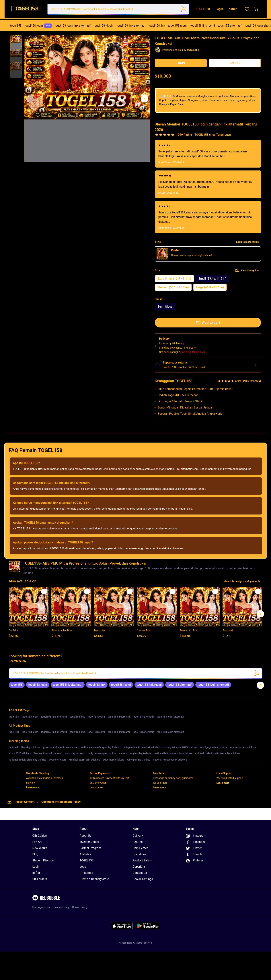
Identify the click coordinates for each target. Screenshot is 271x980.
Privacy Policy (61, 907)
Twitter (194, 848)
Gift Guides (40, 836)
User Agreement (42, 907)
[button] (16, 41)
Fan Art (37, 842)
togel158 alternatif (230, 26)
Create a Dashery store (94, 879)
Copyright (139, 867)
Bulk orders (40, 879)
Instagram (196, 836)
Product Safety (142, 860)
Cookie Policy (80, 907)
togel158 (16, 26)
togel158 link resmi (203, 26)
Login (36, 867)
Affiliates (85, 854)
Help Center (140, 848)
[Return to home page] (27, 9)
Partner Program (90, 848)
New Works (40, 848)
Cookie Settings (143, 879)
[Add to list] (44, 592)
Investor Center (89, 842)
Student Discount (44, 860)
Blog (35, 854)
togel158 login (38, 26)
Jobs (83, 867)
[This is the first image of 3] (30, 99)
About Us (86, 836)
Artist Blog (86, 873)
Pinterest (195, 861)
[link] (17, 685)
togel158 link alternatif (131, 26)
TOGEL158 (165, 96)
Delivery (138, 836)
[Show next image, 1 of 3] (145, 99)
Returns (138, 842)
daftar (36, 873)
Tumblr (194, 855)
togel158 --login (104, 26)
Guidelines (139, 854)
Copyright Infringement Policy (61, 802)
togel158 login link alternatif (73, 26)
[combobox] (118, 9)
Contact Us (140, 873)
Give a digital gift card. (193, 352)
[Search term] (184, 9)
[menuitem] (16, 26)
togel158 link (157, 26)
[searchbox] (136, 673)
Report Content (25, 802)
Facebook (196, 842)
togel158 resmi (178, 26)
